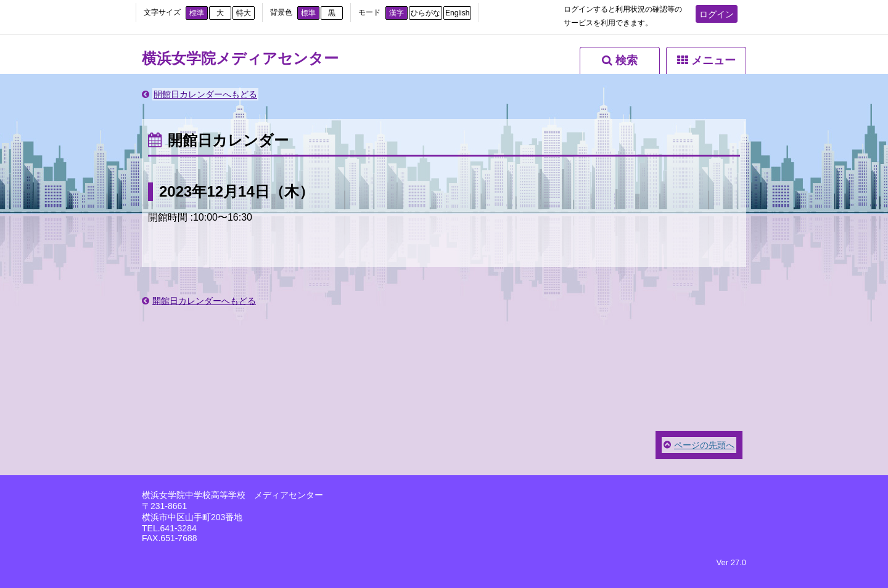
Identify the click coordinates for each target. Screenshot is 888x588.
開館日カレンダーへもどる (205, 94)
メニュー (713, 60)
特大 (244, 13)
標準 (197, 13)
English (457, 13)
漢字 (397, 13)
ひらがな (425, 13)
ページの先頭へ (704, 445)
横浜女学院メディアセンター (240, 58)
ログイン (717, 14)
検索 (627, 60)
